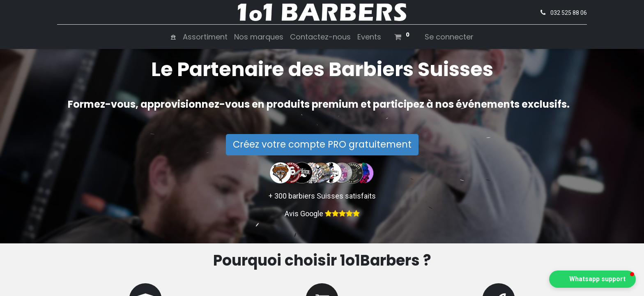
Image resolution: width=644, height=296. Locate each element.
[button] (592, 279)
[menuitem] (173, 37)
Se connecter (449, 37)
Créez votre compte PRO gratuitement (322, 144)
